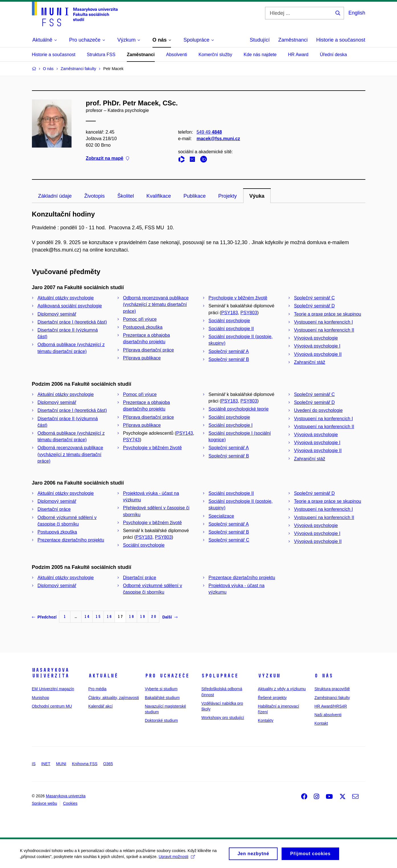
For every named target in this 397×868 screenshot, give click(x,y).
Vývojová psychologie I (317, 346)
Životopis (95, 196)
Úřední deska (333, 55)
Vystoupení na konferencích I (324, 322)
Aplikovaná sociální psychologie (70, 306)
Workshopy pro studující (223, 718)
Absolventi (177, 55)
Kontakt (321, 723)
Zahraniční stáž (310, 362)
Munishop (41, 698)
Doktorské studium (161, 720)
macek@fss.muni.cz (218, 139)
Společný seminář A (229, 351)
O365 (108, 764)
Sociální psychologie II (231, 329)
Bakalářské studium (162, 698)
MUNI (61, 764)
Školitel (126, 196)
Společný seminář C (314, 298)
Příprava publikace (142, 358)
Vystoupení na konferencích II (324, 330)
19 (142, 617)
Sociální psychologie (229, 321)
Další (170, 617)
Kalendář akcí (101, 706)
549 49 (209, 132)
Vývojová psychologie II (318, 354)
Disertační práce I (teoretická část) (72, 322)
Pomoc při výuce (140, 319)
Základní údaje (55, 196)
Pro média (97, 689)
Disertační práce (54, 509)
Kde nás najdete (260, 55)
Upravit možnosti (177, 858)
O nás (324, 676)
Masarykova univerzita (50, 673)
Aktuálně (103, 676)
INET (46, 764)
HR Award (298, 55)
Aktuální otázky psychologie (66, 298)
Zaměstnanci (293, 40)
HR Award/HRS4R (331, 706)
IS (34, 764)
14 (87, 617)
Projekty (228, 196)
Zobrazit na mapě (107, 159)
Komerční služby (215, 55)
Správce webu (45, 803)
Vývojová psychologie (316, 338)
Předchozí (44, 617)
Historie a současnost (341, 40)
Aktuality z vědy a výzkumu (282, 689)
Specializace (221, 516)
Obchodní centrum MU (52, 706)
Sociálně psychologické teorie (239, 409)
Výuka (257, 196)
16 (109, 617)
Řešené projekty (272, 698)
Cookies (70, 803)
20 (154, 617)
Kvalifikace (159, 196)
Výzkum (269, 676)
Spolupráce (220, 676)
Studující (260, 40)
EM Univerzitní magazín (53, 689)
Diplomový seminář (57, 314)
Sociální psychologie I (231, 425)
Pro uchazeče (167, 676)
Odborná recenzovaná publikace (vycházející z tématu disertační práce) (156, 304)
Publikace (195, 196)
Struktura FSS (101, 55)
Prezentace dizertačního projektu (71, 540)
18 (131, 617)
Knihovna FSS (85, 764)
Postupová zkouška (143, 327)
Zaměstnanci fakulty (332, 698)
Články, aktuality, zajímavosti (114, 698)
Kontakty (266, 720)
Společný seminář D (314, 306)
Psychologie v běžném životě (238, 298)
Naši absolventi (328, 715)
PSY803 (249, 313)
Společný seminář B (229, 359)
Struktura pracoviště (332, 689)
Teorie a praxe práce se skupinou (328, 314)
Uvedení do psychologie (318, 410)
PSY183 (230, 313)
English (357, 13)
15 (98, 617)
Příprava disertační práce (149, 350)
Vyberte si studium (161, 689)
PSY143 (185, 433)
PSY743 (132, 440)
